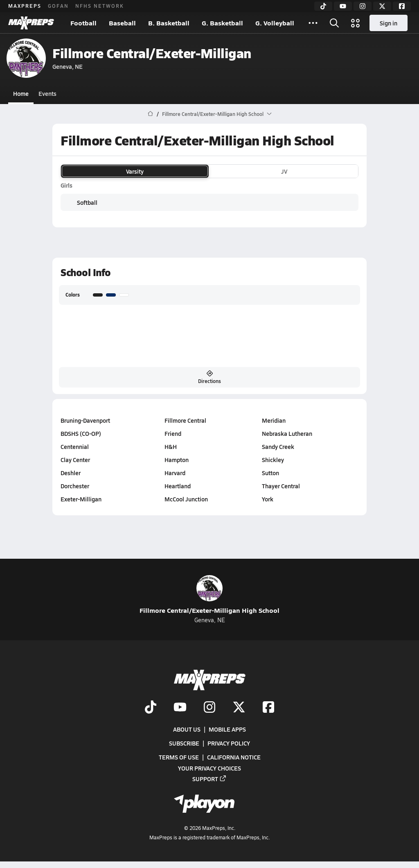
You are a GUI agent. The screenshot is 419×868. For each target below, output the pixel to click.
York (268, 499)
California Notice (234, 757)
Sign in (389, 23)
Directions (209, 377)
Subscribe (184, 743)
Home (21, 93)
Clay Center (75, 460)
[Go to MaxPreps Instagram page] (209, 708)
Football (83, 23)
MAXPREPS (25, 6)
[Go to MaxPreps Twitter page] (239, 708)
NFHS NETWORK (100, 6)
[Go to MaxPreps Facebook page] (268, 708)
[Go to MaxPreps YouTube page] (180, 708)
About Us (187, 729)
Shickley (273, 460)
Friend (173, 433)
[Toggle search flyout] (334, 23)
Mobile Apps (227, 729)
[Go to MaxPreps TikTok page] (151, 708)
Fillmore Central (185, 420)
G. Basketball (222, 23)
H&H (171, 446)
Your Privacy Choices (209, 768)
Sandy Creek (278, 446)
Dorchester (75, 486)
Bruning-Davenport (85, 420)
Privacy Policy (229, 743)
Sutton (270, 473)
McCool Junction (186, 499)
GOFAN (58, 6)
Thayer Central (281, 486)
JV (284, 171)
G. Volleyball (275, 23)
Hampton (177, 460)
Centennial (75, 446)
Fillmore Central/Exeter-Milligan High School (209, 595)
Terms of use (179, 757)
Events (47, 93)
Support (209, 779)
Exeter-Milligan (81, 499)
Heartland (178, 486)
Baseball (122, 23)
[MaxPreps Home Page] (150, 114)
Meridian (274, 420)
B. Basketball (169, 23)
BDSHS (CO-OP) (81, 433)
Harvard (175, 473)
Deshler (71, 473)
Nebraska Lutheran (287, 433)
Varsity (135, 171)
